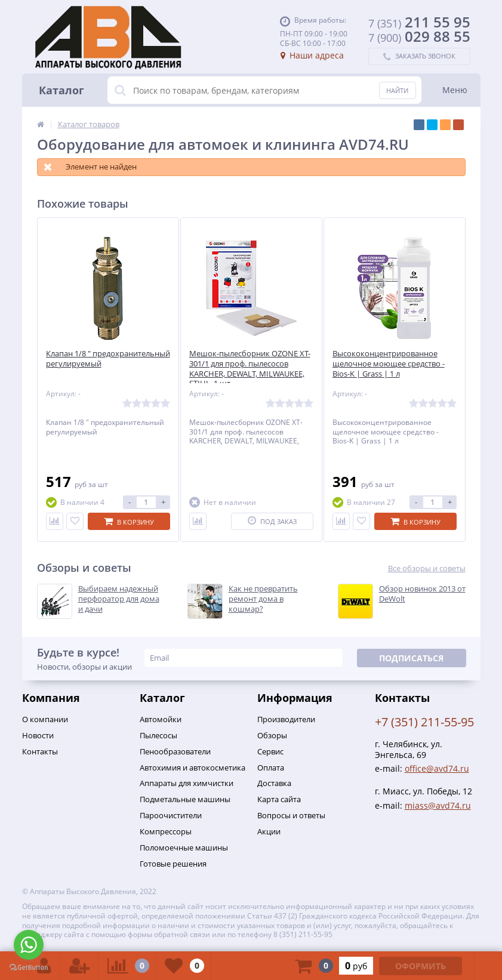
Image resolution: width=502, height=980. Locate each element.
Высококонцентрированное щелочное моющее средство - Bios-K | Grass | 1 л (389, 364)
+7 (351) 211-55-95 (424, 722)
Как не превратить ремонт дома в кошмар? (263, 599)
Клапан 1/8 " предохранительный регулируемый (108, 359)
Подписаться (411, 658)
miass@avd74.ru (438, 805)
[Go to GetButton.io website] (29, 968)
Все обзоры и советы (427, 568)
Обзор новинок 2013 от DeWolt (422, 594)
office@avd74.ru (437, 768)
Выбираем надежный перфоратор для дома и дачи (119, 599)
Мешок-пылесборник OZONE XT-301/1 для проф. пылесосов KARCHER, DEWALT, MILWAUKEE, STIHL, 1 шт (250, 369)
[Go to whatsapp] (29, 945)
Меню (455, 90)
